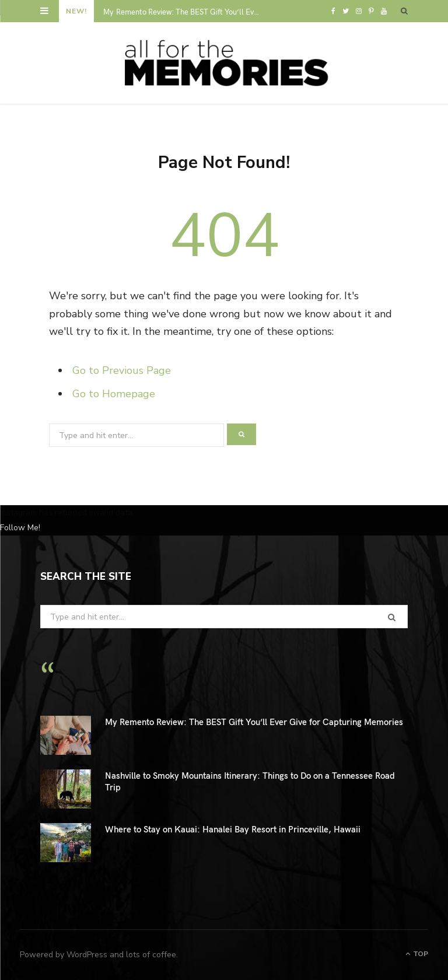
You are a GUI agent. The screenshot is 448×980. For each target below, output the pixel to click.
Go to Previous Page (122, 370)
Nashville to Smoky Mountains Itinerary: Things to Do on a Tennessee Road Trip (250, 781)
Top (417, 954)
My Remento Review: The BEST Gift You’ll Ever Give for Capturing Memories (185, 12)
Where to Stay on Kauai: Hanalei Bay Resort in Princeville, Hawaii (233, 829)
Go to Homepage (114, 394)
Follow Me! (20, 528)
